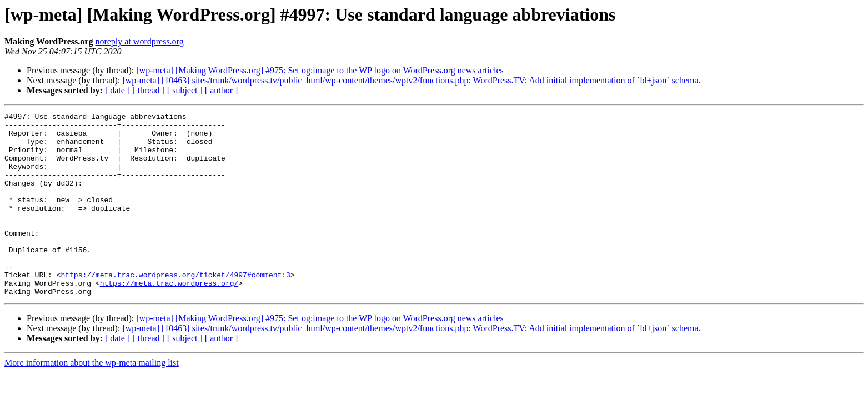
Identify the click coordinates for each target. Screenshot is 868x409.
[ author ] (222, 90)
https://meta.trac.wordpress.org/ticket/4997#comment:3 (175, 308)
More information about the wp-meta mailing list (92, 399)
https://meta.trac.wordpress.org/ (169, 318)
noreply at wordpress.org (139, 41)
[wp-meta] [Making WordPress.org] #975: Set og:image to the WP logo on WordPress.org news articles (320, 70)
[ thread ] (149, 90)
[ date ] (117, 90)
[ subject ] (185, 90)
